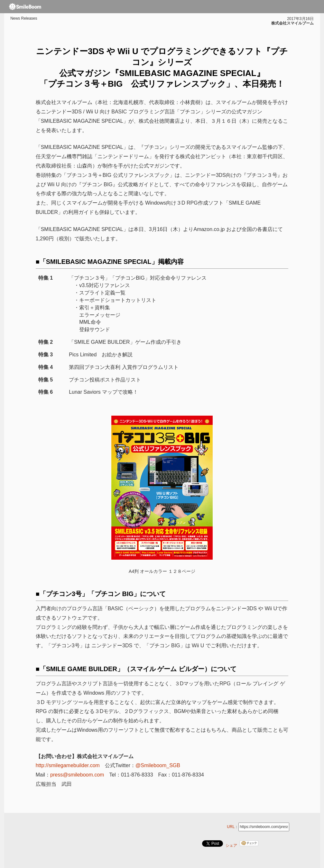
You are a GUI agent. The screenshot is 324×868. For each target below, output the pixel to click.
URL (231, 827)
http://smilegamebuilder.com (68, 765)
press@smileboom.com (77, 775)
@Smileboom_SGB (158, 765)
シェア (231, 845)
